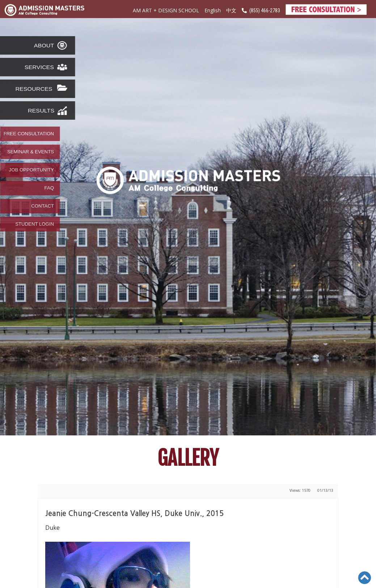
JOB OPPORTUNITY (31, 170)
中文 (231, 11)
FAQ (49, 188)
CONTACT (43, 206)
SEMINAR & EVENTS (31, 152)
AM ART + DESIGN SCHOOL (166, 10)
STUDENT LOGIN (35, 224)
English (213, 10)
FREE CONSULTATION (29, 134)
